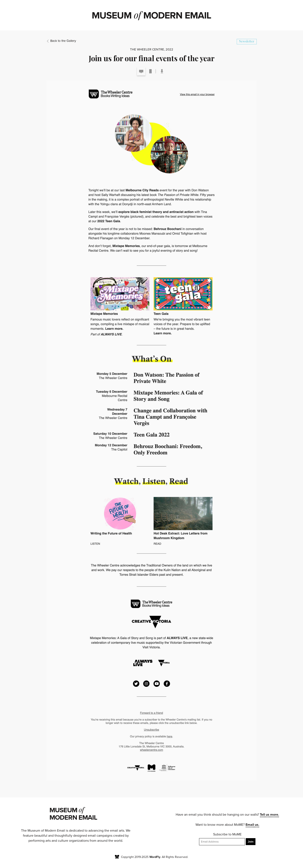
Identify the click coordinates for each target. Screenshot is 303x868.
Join (251, 842)
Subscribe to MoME (227, 834)
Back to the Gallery (61, 41)
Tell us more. (269, 815)
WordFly (155, 857)
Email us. (252, 825)
